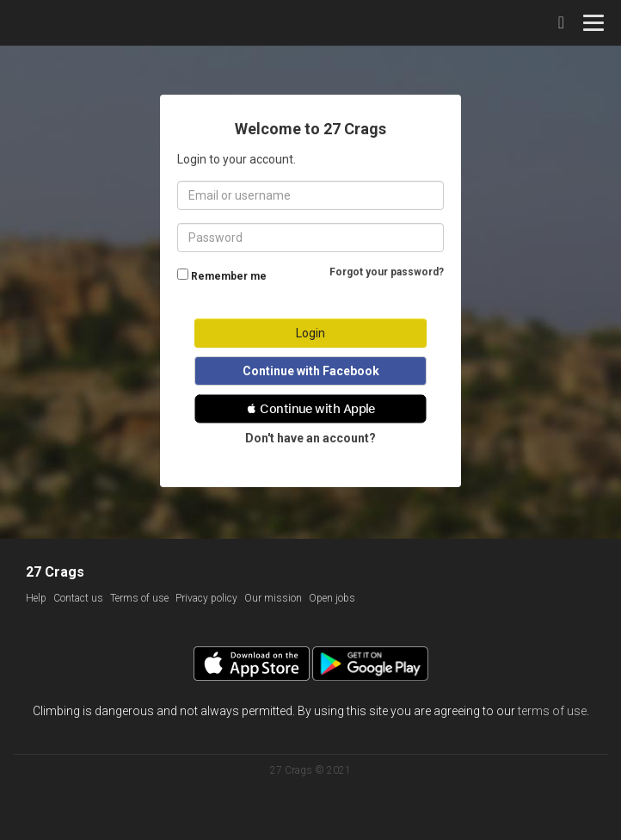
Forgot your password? (387, 272)
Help (36, 598)
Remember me (229, 276)
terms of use (552, 711)
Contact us (78, 598)
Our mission (273, 598)
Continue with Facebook (311, 371)
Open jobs (332, 598)
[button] (310, 409)
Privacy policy (206, 598)
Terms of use (139, 598)
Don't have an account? (310, 438)
